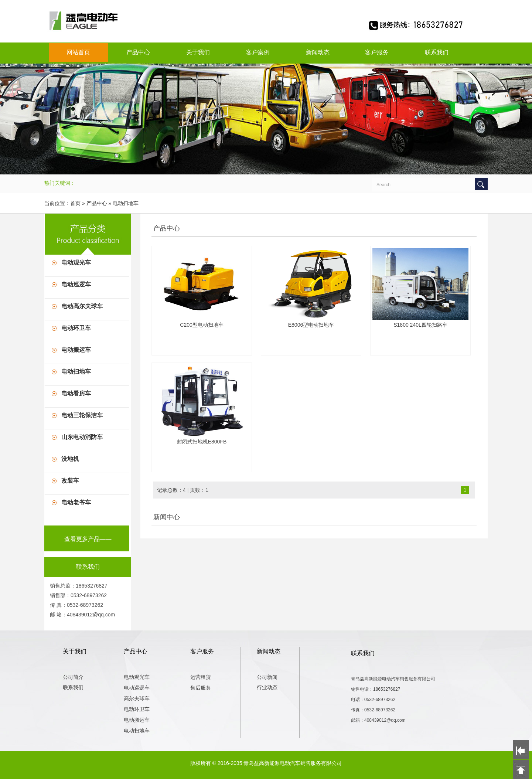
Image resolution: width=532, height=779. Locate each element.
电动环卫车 (76, 328)
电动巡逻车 (76, 284)
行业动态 (267, 687)
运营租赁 (201, 677)
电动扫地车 (126, 203)
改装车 (70, 481)
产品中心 (138, 52)
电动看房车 (76, 393)
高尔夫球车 (137, 698)
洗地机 (70, 459)
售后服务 (201, 688)
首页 (75, 203)
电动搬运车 (76, 350)
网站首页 (78, 52)
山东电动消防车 (82, 437)
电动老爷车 (76, 502)
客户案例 (258, 52)
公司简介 (73, 677)
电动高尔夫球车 (82, 306)
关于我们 (198, 52)
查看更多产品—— (88, 539)
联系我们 (437, 52)
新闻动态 (318, 52)
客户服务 (377, 52)
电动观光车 (76, 263)
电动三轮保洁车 (82, 415)
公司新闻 (267, 677)
